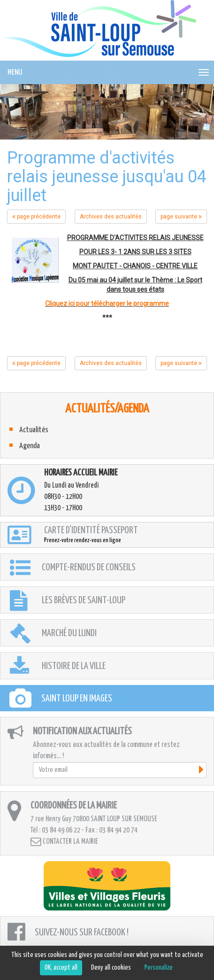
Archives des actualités (111, 217)
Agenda (30, 446)
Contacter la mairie (64, 842)
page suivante (181, 217)
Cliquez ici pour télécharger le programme (107, 303)
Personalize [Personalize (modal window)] (159, 968)
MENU (15, 73)
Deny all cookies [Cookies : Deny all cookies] (111, 968)
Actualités (34, 430)
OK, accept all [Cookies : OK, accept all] (61, 968)
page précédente (36, 217)
